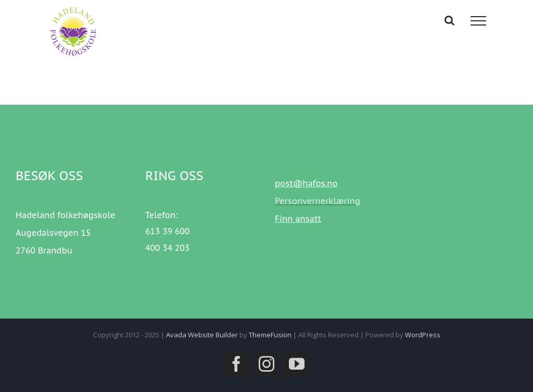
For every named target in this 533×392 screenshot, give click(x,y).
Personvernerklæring (318, 201)
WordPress (423, 335)
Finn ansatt (298, 219)
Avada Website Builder (202, 335)
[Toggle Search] (449, 20)
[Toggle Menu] (478, 21)
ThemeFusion (270, 335)
